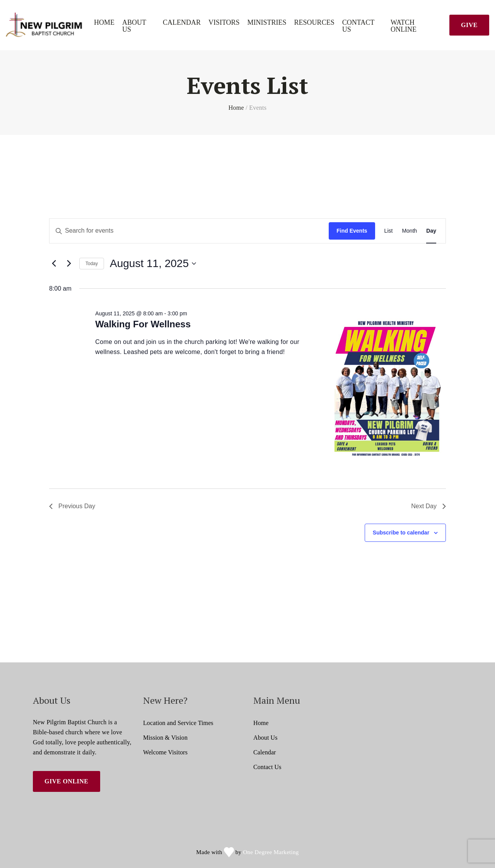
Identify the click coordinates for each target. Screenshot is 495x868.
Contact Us (358, 26)
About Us (134, 26)
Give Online (67, 781)
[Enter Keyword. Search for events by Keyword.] (189, 231)
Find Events (352, 231)
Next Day (428, 506)
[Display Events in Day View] (431, 231)
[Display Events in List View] (389, 231)
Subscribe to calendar (401, 533)
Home (104, 23)
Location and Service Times (178, 723)
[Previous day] (54, 264)
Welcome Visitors (165, 752)
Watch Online (404, 26)
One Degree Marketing (271, 852)
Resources (314, 23)
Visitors (224, 23)
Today (92, 264)
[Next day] (69, 264)
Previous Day (72, 506)
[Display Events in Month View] (409, 231)
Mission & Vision (165, 738)
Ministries (267, 23)
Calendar (182, 23)
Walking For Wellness (143, 324)
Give (469, 25)
